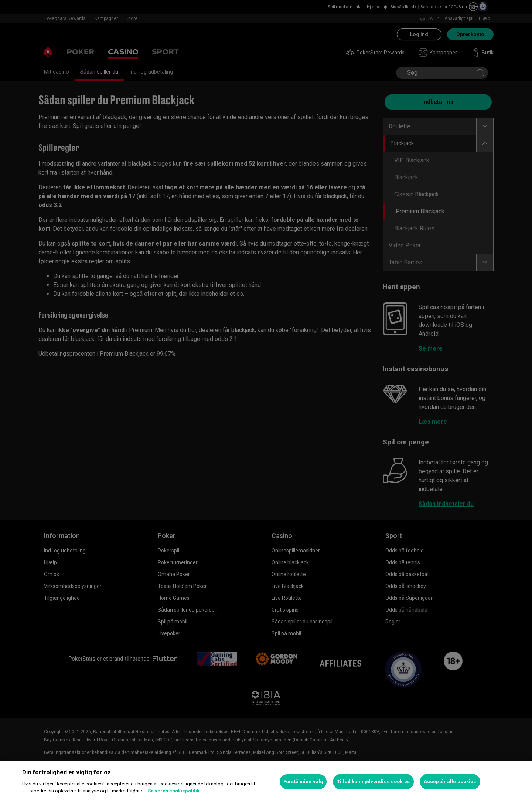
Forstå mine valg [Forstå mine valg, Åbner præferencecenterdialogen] (303, 781)
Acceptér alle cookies (450, 781)
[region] (266, 782)
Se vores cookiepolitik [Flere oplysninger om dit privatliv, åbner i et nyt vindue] (174, 791)
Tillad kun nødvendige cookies (373, 781)
